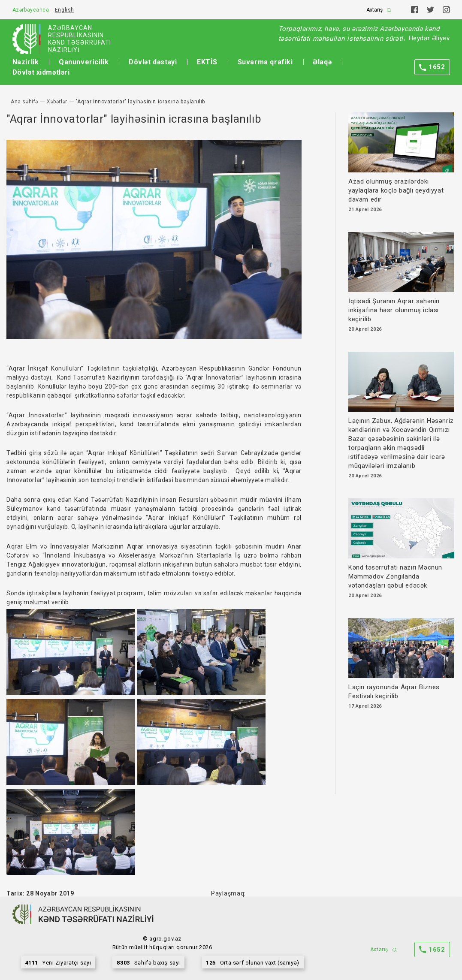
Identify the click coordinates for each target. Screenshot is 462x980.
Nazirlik (26, 62)
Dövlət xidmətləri (41, 72)
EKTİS (207, 62)
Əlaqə (322, 62)
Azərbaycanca (31, 10)
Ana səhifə (24, 102)
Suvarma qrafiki (265, 62)
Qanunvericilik (84, 62)
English (65, 10)
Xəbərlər (57, 102)
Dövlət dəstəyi (153, 62)
